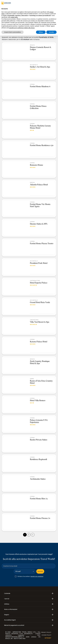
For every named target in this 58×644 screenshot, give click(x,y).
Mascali (32, 182)
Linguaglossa (34, 320)
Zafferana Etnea (35, 281)
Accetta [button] (51, 32)
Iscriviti (40, 571)
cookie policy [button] (14, 17)
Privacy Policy (46, 632)
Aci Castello (34, 65)
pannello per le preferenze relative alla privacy (22, 28)
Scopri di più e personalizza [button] (13, 32)
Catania (32, 84)
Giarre (32, 379)
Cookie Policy (46, 635)
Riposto (32, 45)
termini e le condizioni (37, 576)
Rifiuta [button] (41, 32)
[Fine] (33, 535)
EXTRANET (48, 638)
